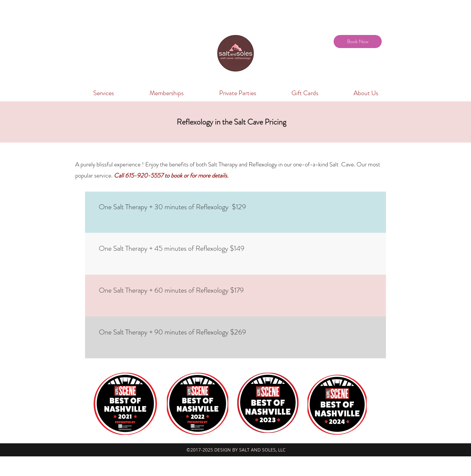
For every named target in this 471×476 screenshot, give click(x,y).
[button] (103, 93)
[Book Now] (358, 42)
